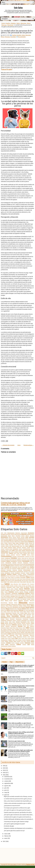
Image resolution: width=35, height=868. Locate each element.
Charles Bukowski (23, 552)
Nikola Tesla (4, 610)
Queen (14, 622)
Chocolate (3, 553)
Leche (5, 598)
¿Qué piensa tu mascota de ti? (12, 806)
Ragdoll (18, 622)
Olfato (32, 610)
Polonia (7, 619)
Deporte (14, 563)
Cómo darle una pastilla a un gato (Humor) (20, 723)
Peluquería (29, 615)
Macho (33, 599)
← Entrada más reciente (8, 445)
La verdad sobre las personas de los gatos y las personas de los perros (17, 32)
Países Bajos (23, 612)
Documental (15, 567)
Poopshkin (12, 619)
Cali (24, 546)
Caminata (19, 548)
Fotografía (23, 577)
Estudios (13, 23)
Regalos (24, 625)
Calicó (27, 546)
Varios (32, 641)
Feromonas (32, 576)
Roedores (32, 626)
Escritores (7, 573)
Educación (14, 569)
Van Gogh (23, 641)
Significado (28, 631)
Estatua (25, 574)
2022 (4, 775)
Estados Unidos (12, 574)
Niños (8, 610)
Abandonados (11, 533)
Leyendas (21, 598)
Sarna (13, 629)
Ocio (24, 610)
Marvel (16, 603)
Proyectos (19, 620)
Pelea (11, 615)
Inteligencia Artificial (24, 593)
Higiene (16, 589)
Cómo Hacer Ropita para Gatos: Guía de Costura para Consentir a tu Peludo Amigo (21, 687)
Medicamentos (14, 604)
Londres (12, 599)
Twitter (6, 641)
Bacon (5, 542)
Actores (13, 534)
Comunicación (21, 556)
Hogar (32, 589)
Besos (2, 543)
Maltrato (21, 601)
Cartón (17, 550)
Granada (11, 586)
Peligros (21, 615)
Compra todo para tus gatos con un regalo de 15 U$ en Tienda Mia (15, 504)
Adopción (24, 534)
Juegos (8, 596)
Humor (32, 590)
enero (6, 838)
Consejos (14, 558)
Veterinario (28, 643)
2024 (5, 533)
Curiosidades (26, 561)
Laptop (2, 598)
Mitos (33, 606)
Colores (13, 555)
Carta (13, 550)
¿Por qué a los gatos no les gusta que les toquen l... (18, 810)
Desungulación (4, 564)
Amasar (14, 537)
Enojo (33, 570)
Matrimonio (3, 604)
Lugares (29, 599)
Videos (19, 644)
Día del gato (23, 564)
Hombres (7, 590)
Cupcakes (20, 561)
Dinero (21, 566)
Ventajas (8, 643)
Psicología (10, 25)
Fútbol (33, 579)
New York (32, 609)
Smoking (3, 632)
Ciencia (11, 553)
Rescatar (20, 626)
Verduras (17, 643)
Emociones (9, 570)
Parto (26, 613)
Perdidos (3, 616)
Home (3, 23)
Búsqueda (32, 545)
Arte (10, 540)
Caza (33, 550)
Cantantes (15, 549)
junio (6, 790)
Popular (5, 662)
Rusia (11, 628)
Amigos (19, 537)
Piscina (21, 617)
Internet (3, 595)
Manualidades (4, 603)
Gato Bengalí (18, 580)
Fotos (28, 577)
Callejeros (31, 546)
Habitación (3, 587)
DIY (11, 567)
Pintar (14, 617)
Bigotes (6, 543)
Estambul (20, 574)
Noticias (21, 610)
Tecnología (26, 635)
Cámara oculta (12, 547)
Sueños (13, 634)
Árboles (27, 539)
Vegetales (3, 643)
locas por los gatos (7, 69)
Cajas (21, 546)
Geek (20, 584)
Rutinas (21, 628)
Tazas (17, 635)
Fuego (21, 579)
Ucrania (11, 641)
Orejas (5, 612)
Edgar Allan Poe (8, 569)
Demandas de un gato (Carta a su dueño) (19, 705)
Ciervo (15, 553)
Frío (16, 579)
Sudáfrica (5, 634)
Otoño (15, 612)
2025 (4, 768)
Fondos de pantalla (15, 577)
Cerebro (16, 552)
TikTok (13, 638)
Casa (20, 550)
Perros (29, 23)
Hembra (32, 587)
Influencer (26, 592)
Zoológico (14, 646)
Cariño (7, 550)
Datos (31, 561)
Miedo (25, 606)
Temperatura (4, 637)
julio (5, 788)
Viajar (33, 643)
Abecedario (18, 533)
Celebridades (5, 552)
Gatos (18, 23)
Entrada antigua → (29, 445)
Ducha (28, 567)
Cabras (7, 546)
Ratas (29, 622)
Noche (12, 610)
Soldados (23, 632)
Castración (28, 550)
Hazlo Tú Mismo (25, 587)
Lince (33, 598)
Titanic (20, 638)
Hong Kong (13, 590)
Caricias (3, 550)
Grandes (16, 586)
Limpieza (29, 598)
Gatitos (3, 580)
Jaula (4, 596)
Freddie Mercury (5, 579)
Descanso (26, 563)
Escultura (17, 573)
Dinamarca (17, 566)
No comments (22, 37)
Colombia (3, 555)
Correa (2, 560)
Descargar (32, 563)
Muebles (23, 607)
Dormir (24, 567)
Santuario (9, 629)
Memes (20, 604)
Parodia (22, 613)
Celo (9, 552)
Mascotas (23, 23)
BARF (16, 542)
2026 (4, 766)
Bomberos (22, 543)
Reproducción (14, 626)
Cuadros (19, 560)
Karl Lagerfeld (22, 596)
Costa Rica (6, 560)
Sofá (18, 632)
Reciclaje (11, 623)
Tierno (6, 638)
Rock (28, 626)
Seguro (8, 631)
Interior (32, 593)
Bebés (23, 542)
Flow (6, 577)
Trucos (20, 640)
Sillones (32, 631)
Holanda (3, 590)
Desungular (10, 564)
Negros (24, 609)
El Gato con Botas (30, 569)
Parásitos (14, 613)
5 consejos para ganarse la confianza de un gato (17, 808)
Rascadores (24, 622)
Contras (19, 558)
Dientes (12, 566)
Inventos (12, 595)
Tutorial (32, 640)
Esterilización (31, 574)
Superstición (31, 634)
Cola (29, 553)
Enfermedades (27, 570)
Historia (21, 589)
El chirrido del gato (9, 826)
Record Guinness (17, 623)
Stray (2, 634)
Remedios (8, 626)
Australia (21, 540)
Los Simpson (23, 599)
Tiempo (32, 637)
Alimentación (4, 537)
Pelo (25, 615)
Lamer (32, 596)
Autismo (25, 540)
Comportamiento (6, 556)
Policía (3, 619)
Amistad (23, 537)
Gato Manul (31, 581)
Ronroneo (3, 628)
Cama (6, 547)
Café (10, 546)
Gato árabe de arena (10, 581)
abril (5, 795)
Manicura (32, 601)
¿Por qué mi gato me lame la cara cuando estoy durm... (19, 815)
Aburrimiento (24, 533)
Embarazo (3, 570)
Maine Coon (9, 601)
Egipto (19, 568)
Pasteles (3, 615)
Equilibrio (26, 571)
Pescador (29, 616)
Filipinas (3, 577)
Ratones (32, 622)
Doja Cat (20, 567)
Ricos (25, 626)
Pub (28, 620)
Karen (17, 596)
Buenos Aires (21, 545)
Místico (29, 606)
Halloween (9, 587)
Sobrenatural (8, 632)
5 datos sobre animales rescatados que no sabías (17, 803)
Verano (13, 643)
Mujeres (32, 607)
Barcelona (12, 542)
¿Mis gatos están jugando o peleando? (19, 714)
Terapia (14, 637)
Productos (9, 620)
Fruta (18, 579)
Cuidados (3, 561)
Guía (33, 586)
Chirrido (32, 552)
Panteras (3, 613)
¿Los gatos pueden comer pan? (17, 696)
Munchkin (3, 609)
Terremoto (19, 637)
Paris (18, 613)
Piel (8, 617)
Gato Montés (4, 582)
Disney (2, 567)
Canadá (29, 548)
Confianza (8, 558)
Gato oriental (23, 582)
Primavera (32, 619)
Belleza (26, 542)
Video (7, 644)
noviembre (7, 779)
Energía (20, 570)
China (29, 552)
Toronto (29, 638)
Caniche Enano (9, 549)
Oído (27, 610)
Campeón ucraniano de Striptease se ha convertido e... (19, 828)
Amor (27, 537)
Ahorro (13, 536)
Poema (32, 617)
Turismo (24, 640)
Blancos (10, 543)
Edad (2, 568)
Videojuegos (12, 645)
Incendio (21, 592)
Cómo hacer (31, 555)
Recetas (7, 623)
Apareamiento (21, 539)
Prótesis (14, 620)
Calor (2, 548)
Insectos (3, 593)
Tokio (26, 638)
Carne (10, 550)
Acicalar (3, 534)
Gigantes (32, 584)
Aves (33, 540)
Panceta (32, 612)
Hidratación (3, 589)
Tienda (3, 638)
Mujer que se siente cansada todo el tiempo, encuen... (18, 796)
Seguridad (3, 631)
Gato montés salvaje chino (13, 582)
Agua (9, 536)
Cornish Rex (31, 558)
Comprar (14, 556)
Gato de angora (25, 581)
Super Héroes (18, 634)
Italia (23, 595)
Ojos (29, 610)
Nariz (16, 609)
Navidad (20, 609)
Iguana (6, 592)
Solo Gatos (18, 8)
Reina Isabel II (31, 625)
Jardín (30, 595)
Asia (13, 540)
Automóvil (29, 540)
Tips (16, 638)
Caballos (3, 546)
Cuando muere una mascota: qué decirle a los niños (18, 812)
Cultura (8, 561)
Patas (7, 615)
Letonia (16, 598)
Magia (2, 601)
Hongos (18, 590)
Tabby (7, 635)
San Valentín (4, 629)
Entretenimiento (12, 571)
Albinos (27, 536)
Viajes (2, 644)
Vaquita (28, 641)
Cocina (25, 553)
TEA (21, 635)
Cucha (28, 560)
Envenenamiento (20, 571)
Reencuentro (8, 625)
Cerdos (12, 552)
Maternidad (32, 603)
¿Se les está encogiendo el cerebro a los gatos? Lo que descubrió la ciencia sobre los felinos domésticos (21, 667)
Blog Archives (20, 662)
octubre (6, 781)
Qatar (10, 622)
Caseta (23, 550)
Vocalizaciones (4, 646)
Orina (12, 612)
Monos (6, 607)
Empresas (15, 570)
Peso (33, 616)
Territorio (25, 637)
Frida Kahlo (12, 579)
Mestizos (3, 606)
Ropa (8, 628)
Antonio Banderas (13, 539)
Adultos (29, 534)
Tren (14, 640)
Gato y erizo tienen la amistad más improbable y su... (18, 801)
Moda (2, 607)
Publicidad (32, 620)
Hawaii (18, 587)
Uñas (15, 641)
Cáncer (33, 548)
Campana (24, 548)
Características (27, 549)
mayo (6, 792)
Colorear (8, 555)
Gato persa (29, 582)
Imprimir (17, 592)
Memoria (24, 604)
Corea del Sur (25, 558)
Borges (27, 543)
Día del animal (16, 564)
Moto (20, 607)
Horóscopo (23, 590)
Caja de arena (15, 546)
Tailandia (12, 635)
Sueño (9, 634)
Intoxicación (7, 595)
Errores (3, 573)
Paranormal (9, 613)
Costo (10, 560)
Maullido (9, 604)
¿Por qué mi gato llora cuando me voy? (14, 831)
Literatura (3, 599)
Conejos (3, 558)
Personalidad (15, 616)
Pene (33, 615)
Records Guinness (26, 623)
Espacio (28, 573)
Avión (2, 542)
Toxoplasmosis (4, 640)
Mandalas (26, 601)
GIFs (28, 584)
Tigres (9, 638)
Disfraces (32, 566)
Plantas (28, 617)
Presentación (26, 619)
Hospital (28, 590)
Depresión (20, 563)
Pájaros (28, 612)
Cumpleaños (14, 561)
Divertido (7, 567)
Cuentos (32, 560)
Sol (20, 632)
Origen (8, 612)
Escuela (13, 573)
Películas (15, 615)
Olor (2, 612)
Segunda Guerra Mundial (28, 629)
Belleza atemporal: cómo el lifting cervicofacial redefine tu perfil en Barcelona (21, 733)
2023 (2, 533)
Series (14, 631)
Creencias (14, 560)
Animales (32, 537)
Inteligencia (14, 593)
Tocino (23, 638)
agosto (6, 786)
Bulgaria (27, 545)
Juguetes (13, 596)
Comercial (18, 555)
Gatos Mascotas (14, 584)
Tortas (32, 638)
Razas (3, 623)
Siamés (23, 631)
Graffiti (8, 586)
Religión (3, 626)
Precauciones (19, 619)
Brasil (7, 545)
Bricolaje (11, 545)
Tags (11, 662)
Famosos (22, 576)
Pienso (10, 617)
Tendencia (10, 637)
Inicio (19, 445)
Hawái (14, 587)
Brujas (15, 545)
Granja (20, 586)
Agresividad (4, 536)
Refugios (20, 625)
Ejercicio (23, 568)
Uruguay (19, 641)
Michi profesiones (14, 606)
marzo (6, 834)
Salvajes (32, 628)
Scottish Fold (19, 629)
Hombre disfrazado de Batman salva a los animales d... (19, 819)
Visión (33, 644)
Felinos (27, 576)
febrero (6, 836)
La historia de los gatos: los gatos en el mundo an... (18, 817)
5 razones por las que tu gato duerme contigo (16, 822)
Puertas (3, 622)
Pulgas (7, 622)
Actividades (8, 534)
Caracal (20, 549)
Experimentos (13, 576)
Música (8, 609)
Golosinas (3, 586)
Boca (14, 543)
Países (18, 612)
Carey (33, 549)
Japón (26, 595)
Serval (17, 631)
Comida (24, 555)
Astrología (16, 540)
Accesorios (31, 533)
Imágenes (11, 592)
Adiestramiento (18, 534)
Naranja (12, 609)
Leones (13, 598)
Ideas (2, 592)
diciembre (7, 777)
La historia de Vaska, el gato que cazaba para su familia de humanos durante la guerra (20, 751)
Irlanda (20, 595)
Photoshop (4, 617)
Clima (21, 553)
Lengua (9, 598)
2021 (4, 841)
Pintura (17, 617)
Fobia (9, 577)
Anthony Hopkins (5, 539)
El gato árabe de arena (14, 677)
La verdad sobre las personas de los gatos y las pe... (18, 799)
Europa (8, 576)
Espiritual (3, 574)
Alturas (10, 537)
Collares (32, 553)
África (33, 534)
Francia (32, 577)
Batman (19, 542)
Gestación (24, 584)
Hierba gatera (10, 589)
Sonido (33, 632)
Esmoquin (23, 573)
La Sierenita (28, 596)
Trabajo (10, 640)
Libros (25, 598)
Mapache (11, 603)
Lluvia (8, 599)
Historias (27, 589)
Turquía (28, 640)
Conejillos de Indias (30, 557)
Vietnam (24, 645)
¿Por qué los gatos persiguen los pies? (14, 824)
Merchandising (30, 604)
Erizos (33, 571)
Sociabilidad (14, 632)
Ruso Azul (16, 628)
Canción (3, 549)
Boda (17, 543)
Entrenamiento (5, 571)
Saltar (24, 628)
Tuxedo (3, 641)
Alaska (23, 536)
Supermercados (25, 634)
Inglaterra (32, 592)
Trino (16, 640)
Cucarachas (24, 560)
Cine (18, 553)
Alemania (32, 536)
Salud (28, 628)
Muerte (28, 607)
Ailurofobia (18, 536)
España (32, 573)
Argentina (6, 540)
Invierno (16, 595)
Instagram (8, 593)
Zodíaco (10, 646)
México (7, 606)
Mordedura (16, 607)
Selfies (11, 631)
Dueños (8, 23)
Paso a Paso (31, 613)
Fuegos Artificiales (27, 579)
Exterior (18, 576)
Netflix (28, 609)
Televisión (32, 635)
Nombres (16, 610)
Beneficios (31, 542)
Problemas (4, 620)
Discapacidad (26, 566)
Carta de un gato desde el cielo (16, 741)
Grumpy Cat (25, 586)
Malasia (15, 601)
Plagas (25, 617)
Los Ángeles (17, 599)
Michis (21, 606)
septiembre (7, 783)
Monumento (10, 607)
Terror (29, 637)
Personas (4, 25)
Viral (29, 644)
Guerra (30, 586)
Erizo (30, 571)
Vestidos (22, 643)
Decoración (8, 563)
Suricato (3, 635)
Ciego (7, 553)
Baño (8, 542)
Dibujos (8, 566)
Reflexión (14, 625)
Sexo (20, 631)
